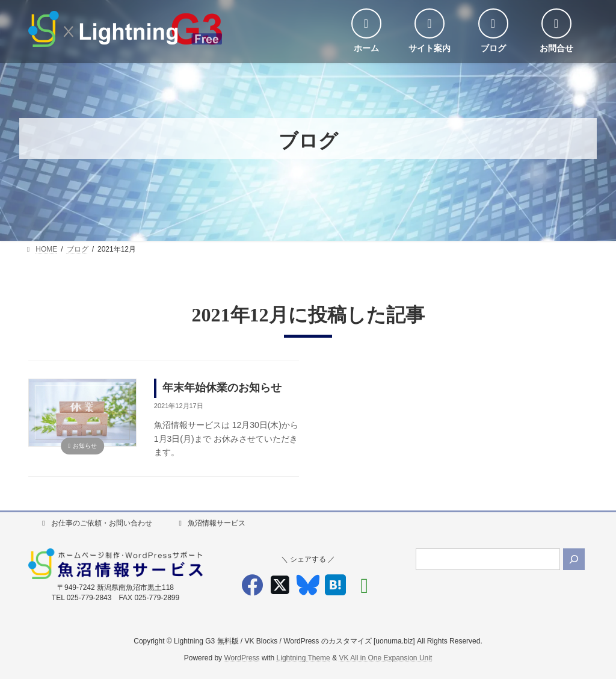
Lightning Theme (303, 659)
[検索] (574, 559)
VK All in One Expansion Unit (385, 659)
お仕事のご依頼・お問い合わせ (96, 523)
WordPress (242, 659)
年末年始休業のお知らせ (222, 388)
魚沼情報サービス (211, 523)
